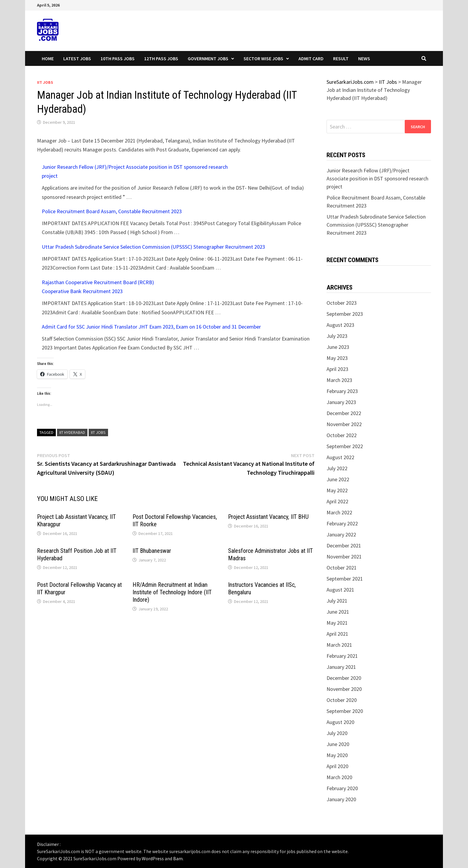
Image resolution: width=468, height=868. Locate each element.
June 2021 (338, 612)
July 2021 (337, 601)
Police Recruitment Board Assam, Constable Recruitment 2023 (112, 211)
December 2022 (344, 413)
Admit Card (311, 58)
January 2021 (341, 667)
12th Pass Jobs (161, 58)
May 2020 (337, 755)
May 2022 (337, 490)
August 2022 (340, 457)
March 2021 (339, 645)
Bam (178, 858)
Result (341, 58)
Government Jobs (208, 58)
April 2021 (337, 634)
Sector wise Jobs (263, 58)
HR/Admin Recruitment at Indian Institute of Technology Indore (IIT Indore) (172, 592)
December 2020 (344, 678)
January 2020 (341, 799)
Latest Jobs (77, 58)
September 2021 (345, 579)
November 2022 (344, 424)
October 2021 (342, 568)
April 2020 (337, 766)
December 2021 (344, 546)
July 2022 (337, 468)
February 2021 (342, 656)
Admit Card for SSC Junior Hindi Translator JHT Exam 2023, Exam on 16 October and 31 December (151, 327)
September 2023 (345, 314)
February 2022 (342, 523)
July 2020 (337, 733)
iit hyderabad (72, 432)
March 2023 (339, 380)
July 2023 (337, 336)
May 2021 (337, 623)
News (364, 58)
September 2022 (345, 446)
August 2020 (340, 722)
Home (48, 58)
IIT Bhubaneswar (152, 551)
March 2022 (339, 512)
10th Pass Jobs (118, 58)
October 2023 (342, 303)
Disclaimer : (49, 844)
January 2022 (341, 534)
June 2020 (338, 744)
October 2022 (342, 435)
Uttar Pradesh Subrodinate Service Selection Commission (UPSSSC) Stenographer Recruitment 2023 (153, 247)
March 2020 (339, 777)
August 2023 (340, 325)
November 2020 (344, 689)
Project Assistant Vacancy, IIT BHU (268, 517)
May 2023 (337, 358)
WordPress (153, 858)
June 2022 (338, 479)
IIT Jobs (45, 82)
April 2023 (337, 369)
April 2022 (337, 501)
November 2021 (344, 557)
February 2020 (342, 788)
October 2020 (342, 700)
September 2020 (345, 711)
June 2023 (338, 347)
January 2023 (341, 402)
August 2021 (340, 590)
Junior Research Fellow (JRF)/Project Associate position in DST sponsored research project (377, 178)
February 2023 (342, 391)
